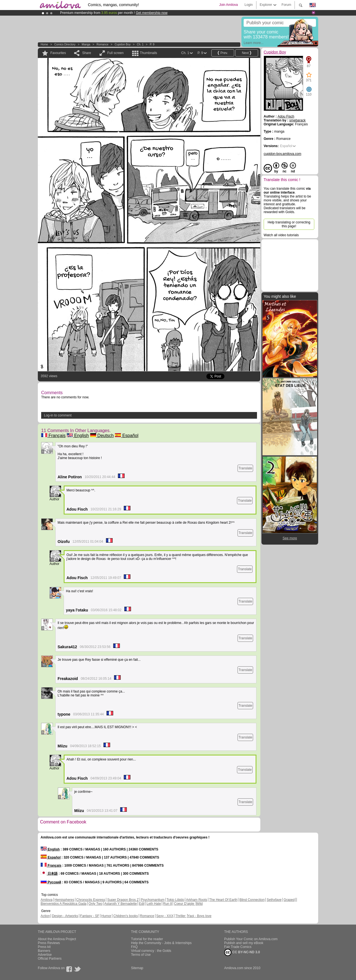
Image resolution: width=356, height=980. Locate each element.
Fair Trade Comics (238, 947)
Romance (102, 44)
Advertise (45, 955)
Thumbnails (149, 53)
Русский (51, 882)
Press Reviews (49, 943)
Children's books (125, 916)
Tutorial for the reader (147, 939)
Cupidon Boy (123, 44)
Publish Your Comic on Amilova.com (251, 939)
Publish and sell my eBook (244, 943)
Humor (106, 916)
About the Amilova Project (57, 939)
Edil (142, 904)
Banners (44, 951)
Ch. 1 (140, 44)
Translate (245, 468)
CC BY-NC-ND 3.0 (242, 952)
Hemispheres (64, 900)
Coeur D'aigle (185, 904)
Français (53, 436)
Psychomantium (153, 900)
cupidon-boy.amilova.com (282, 154)
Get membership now (152, 13)
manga (86, 44)
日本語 (49, 874)
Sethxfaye (274, 900)
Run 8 (167, 904)
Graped (289, 900)
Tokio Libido (175, 900)
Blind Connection (252, 900)
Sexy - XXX (165, 916)
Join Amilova (228, 5)
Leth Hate (154, 904)
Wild (199, 904)
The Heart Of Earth (223, 900)
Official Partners (50, 959)
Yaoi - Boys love (199, 916)
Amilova (47, 900)
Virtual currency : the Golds (151, 951)
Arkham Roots (197, 900)
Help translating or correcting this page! (289, 224)
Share (86, 53)
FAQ (134, 947)
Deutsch (102, 436)
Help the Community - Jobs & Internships (161, 943)
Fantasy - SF (90, 916)
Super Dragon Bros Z (123, 900)
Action (45, 916)
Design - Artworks (65, 916)
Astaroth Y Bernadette (121, 904)
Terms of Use (141, 955)
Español (127, 436)
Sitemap (137, 968)
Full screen (116, 53)
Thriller (181, 916)
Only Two (95, 904)
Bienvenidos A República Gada (64, 904)
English (78, 436)
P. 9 (152, 44)
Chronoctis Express (91, 900)
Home (44, 44)
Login (249, 5)
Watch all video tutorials (281, 235)
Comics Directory (65, 44)
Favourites (58, 53)
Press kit (44, 947)
